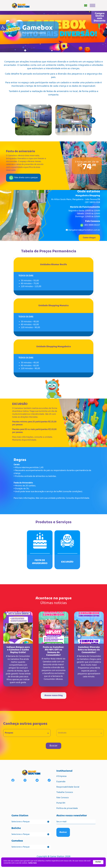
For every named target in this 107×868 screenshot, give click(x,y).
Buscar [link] (53, 746)
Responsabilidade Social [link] (68, 787)
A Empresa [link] (61, 776)
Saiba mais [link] (32, 863)
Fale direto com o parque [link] (23, 178)
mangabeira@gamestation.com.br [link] (84, 230)
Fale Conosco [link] (63, 798)
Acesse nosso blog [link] (54, 696)
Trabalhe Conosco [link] (65, 792)
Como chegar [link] (89, 238)
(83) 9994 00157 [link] (92, 225)
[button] (93, 120)
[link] (3, 27)
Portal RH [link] (61, 803)
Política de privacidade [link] (67, 808)
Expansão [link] (61, 782)
